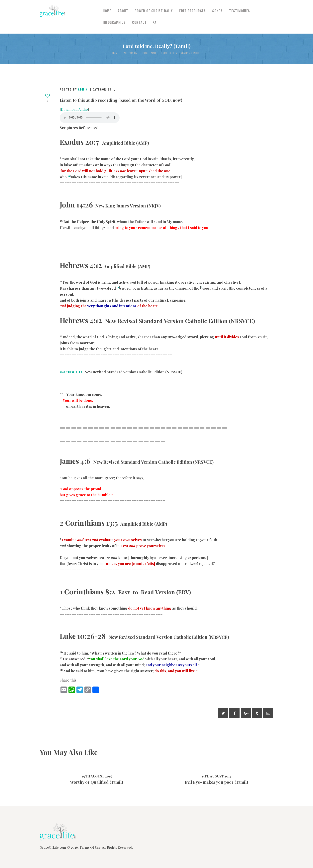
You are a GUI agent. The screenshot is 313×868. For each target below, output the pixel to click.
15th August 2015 (216, 776)
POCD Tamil (149, 53)
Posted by (74, 89)
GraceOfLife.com (53, 847)
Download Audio (74, 109)
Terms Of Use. (90, 847)
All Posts (131, 53)
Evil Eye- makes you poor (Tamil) (216, 782)
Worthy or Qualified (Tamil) (97, 782)
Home (116, 53)
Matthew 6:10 (71, 372)
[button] (155, 23)
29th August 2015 (97, 776)
